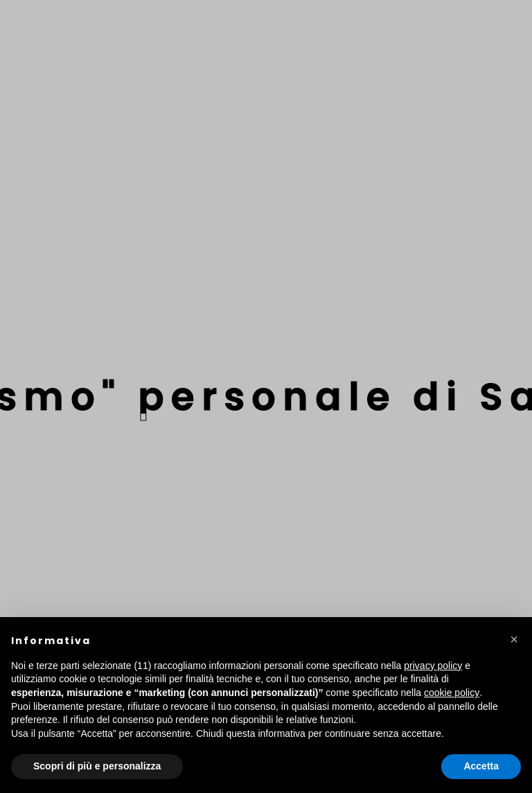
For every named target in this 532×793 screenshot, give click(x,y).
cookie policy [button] (452, 693)
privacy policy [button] (433, 666)
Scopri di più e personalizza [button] (97, 766)
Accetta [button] (481, 766)
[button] (514, 639)
